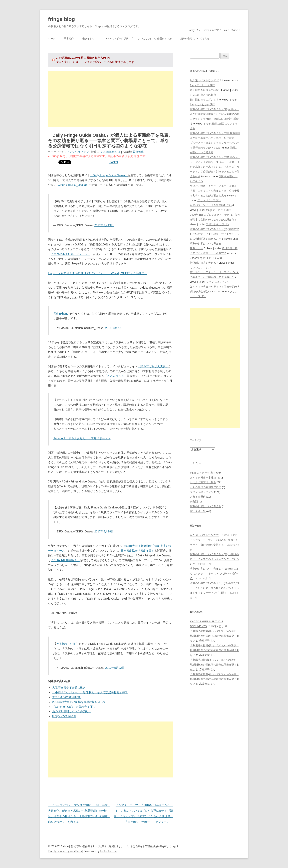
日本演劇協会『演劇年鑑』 (138, 551)
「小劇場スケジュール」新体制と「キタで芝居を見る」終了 (90, 692)
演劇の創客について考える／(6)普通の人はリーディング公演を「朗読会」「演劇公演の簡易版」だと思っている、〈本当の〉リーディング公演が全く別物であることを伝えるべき (215, 167)
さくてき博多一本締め (203, 478)
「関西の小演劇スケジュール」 (70, 254)
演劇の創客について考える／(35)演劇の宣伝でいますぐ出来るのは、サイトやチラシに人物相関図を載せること (215, 234)
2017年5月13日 (104, 225)
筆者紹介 (69, 39)
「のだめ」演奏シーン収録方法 (208, 253)
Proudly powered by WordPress (65, 851)
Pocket (114, 162)
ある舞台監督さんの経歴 (204, 90)
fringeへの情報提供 (64, 716)
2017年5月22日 (115, 668)
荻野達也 (138, 152)
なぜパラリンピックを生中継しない (211, 205)
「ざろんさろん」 (116, 376)
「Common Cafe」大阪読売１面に (74, 707)
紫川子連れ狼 (230, 248)
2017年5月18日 (104, 531)
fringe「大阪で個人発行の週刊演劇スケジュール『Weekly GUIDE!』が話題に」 (98, 273)
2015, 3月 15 (113, 328)
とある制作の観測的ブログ (206, 487)
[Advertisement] (110, 99)
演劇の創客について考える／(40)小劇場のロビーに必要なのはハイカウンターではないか (215, 559)
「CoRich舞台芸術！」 (65, 560)
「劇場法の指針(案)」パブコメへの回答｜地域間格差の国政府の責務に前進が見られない (215, 636)
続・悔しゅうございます (204, 100)
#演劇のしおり (66, 644)
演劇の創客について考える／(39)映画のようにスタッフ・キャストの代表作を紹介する (215, 574)
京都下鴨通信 (198, 497)
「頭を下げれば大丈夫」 (153, 366)
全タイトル (88, 39)
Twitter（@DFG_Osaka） (72, 185)
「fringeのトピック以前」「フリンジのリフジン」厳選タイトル (137, 39)
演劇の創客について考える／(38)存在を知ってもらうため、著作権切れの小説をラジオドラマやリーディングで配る (215, 588)
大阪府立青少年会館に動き (69, 688)
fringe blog (61, 19)
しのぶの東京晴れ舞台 (203, 95)
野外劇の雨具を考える (203, 263)
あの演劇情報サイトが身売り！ (72, 711)
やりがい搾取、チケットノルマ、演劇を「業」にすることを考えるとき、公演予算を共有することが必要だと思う (215, 191)
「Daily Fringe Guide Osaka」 (109, 175)
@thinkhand (61, 314)
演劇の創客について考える (195, 39)
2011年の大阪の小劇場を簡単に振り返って (79, 702)
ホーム (52, 39)
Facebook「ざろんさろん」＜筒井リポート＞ (82, 438)
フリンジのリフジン (76, 152)
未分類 (194, 502)
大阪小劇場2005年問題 (66, 697)
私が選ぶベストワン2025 (205, 80)
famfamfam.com (109, 851)
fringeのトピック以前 (202, 85)
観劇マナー (196, 248)
